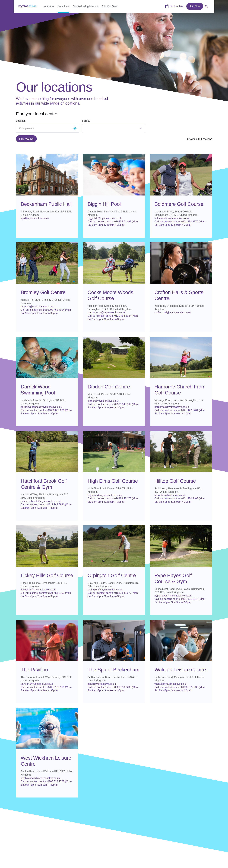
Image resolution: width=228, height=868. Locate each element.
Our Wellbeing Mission (85, 6)
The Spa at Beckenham (113, 670)
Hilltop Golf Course (175, 481)
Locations (64, 6)
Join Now (195, 6)
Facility (86, 121)
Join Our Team (110, 6)
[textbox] (98, 128)
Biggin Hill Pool (104, 204)
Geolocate (75, 128)
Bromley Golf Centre (43, 292)
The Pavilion (34, 670)
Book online (177, 6)
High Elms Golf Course (113, 481)
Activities (49, 6)
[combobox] (114, 128)
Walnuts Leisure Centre (180, 670)
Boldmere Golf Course (179, 204)
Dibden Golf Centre (109, 387)
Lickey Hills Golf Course (47, 575)
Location (21, 121)
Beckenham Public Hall (46, 204)
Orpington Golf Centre (112, 575)
